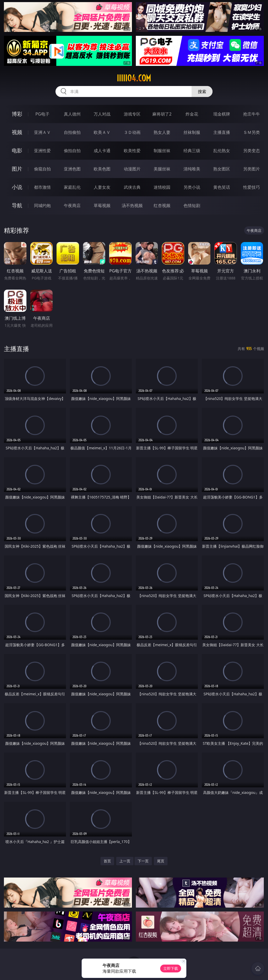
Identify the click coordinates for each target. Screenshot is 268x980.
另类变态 (252, 151)
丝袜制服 (192, 132)
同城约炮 (42, 205)
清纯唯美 (192, 169)
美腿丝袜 (162, 169)
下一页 (143, 861)
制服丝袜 (162, 151)
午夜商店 (72, 205)
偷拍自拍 (72, 151)
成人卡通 (102, 151)
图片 (17, 169)
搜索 (202, 91)
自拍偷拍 (72, 132)
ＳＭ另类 (252, 132)
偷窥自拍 (42, 169)
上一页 (125, 861)
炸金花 (192, 114)
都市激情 (42, 187)
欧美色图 (102, 169)
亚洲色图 (72, 169)
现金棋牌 (222, 114)
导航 (17, 205)
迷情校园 (162, 187)
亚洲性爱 (42, 151)
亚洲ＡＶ (42, 132)
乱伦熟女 (222, 151)
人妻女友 (102, 187)
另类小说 (192, 187)
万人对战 (102, 114)
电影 (17, 150)
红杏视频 (162, 205)
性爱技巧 (252, 187)
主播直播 (222, 132)
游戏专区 (132, 114)
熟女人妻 (162, 132)
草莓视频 (102, 205)
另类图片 (252, 169)
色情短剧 (192, 205)
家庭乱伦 (72, 187)
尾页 (161, 861)
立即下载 (171, 968)
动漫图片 (132, 169)
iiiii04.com (134, 78)
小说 (17, 187)
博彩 (17, 114)
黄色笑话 (222, 187)
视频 (17, 132)
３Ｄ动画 (132, 132)
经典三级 (192, 151)
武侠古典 (132, 187)
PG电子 (42, 114)
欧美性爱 (132, 151)
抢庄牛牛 (252, 114)
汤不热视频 (132, 205)
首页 (107, 861)
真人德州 (72, 114)
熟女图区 (222, 169)
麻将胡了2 (162, 114)
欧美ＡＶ (102, 132)
